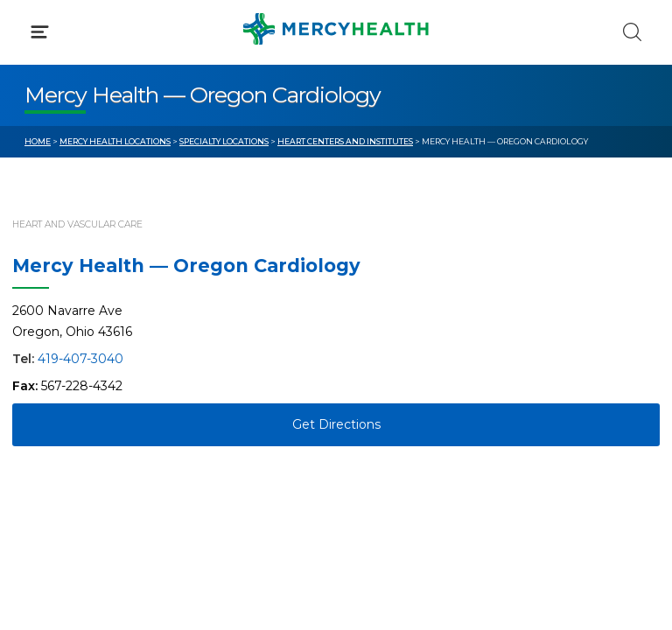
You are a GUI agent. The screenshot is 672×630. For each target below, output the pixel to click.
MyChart (388, 367)
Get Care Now (69, 335)
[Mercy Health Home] (34, 28)
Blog (375, 335)
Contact (49, 401)
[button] (336, 87)
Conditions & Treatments (105, 164)
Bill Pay (48, 367)
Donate (384, 401)
